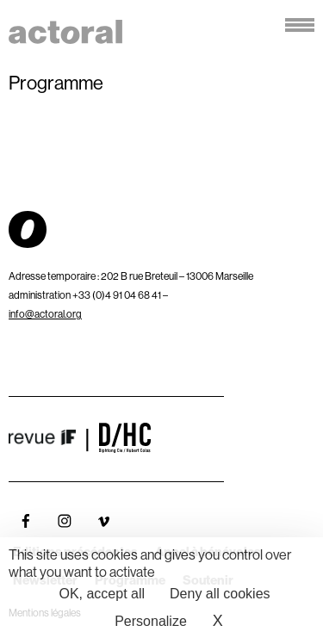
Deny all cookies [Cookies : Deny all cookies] (220, 594)
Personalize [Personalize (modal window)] (151, 621)
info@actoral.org (45, 314)
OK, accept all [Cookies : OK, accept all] (102, 594)
